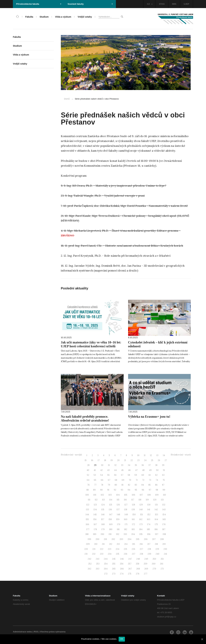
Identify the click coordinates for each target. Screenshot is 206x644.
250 (154, 559)
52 (88, 475)
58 (129, 475)
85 (150, 485)
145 (95, 515)
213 (118, 544)
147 (111, 515)
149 (126, 515)
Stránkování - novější (71, 455)
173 (141, 524)
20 (118, 460)
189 (95, 534)
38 (156, 465)
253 (98, 564)
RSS (36, 632)
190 (102, 534)
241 (165, 554)
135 (103, 510)
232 (94, 554)
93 (122, 490)
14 (164, 455)
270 (154, 569)
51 (164, 470)
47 (136, 470)
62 (156, 475)
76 (88, 485)
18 (105, 460)
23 (138, 460)
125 (111, 505)
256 (122, 564)
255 (114, 564)
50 (157, 470)
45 (122, 470)
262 (89, 569)
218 (156, 544)
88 (88, 490)
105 (126, 495)
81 (122, 485)
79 (109, 485)
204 (129, 539)
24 (145, 460)
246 (122, 559)
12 (151, 455)
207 (154, 539)
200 (97, 539)
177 (88, 529)
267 (130, 569)
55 (108, 475)
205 (138, 539)
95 (136, 490)
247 (130, 559)
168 (103, 524)
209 (88, 544)
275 (130, 574)
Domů (67, 99)
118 (140, 500)
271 (162, 569)
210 (96, 544)
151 (142, 515)
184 (141, 529)
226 (133, 549)
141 (149, 510)
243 (98, 559)
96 (143, 490)
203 (121, 539)
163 (149, 519)
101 (95, 495)
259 (145, 564)
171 (126, 524)
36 (143, 465)
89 (94, 490)
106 (133, 495)
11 (145, 455)
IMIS (174, 4)
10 (138, 455)
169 (111, 524)
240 (157, 554)
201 (105, 539)
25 (152, 460)
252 (90, 564)
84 (143, 485)
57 (122, 475)
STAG (162, 4)
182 (126, 529)
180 (111, 529)
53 (95, 475)
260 (154, 564)
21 (125, 460)
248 (138, 559)
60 (143, 475)
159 (118, 519)
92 (115, 490)
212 (111, 544)
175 (156, 524)
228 (149, 549)
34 (129, 465)
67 (109, 480)
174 (149, 524)
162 (141, 519)
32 (115, 465)
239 (149, 554)
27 (166, 460)
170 (119, 524)
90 (101, 490)
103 (110, 495)
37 (150, 465)
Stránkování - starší (181, 455)
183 (133, 529)
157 (103, 519)
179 (103, 529)
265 (114, 569)
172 (133, 524)
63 (163, 475)
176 (164, 524)
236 (126, 554)
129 (141, 505)
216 (141, 544)
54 (102, 475)
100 (87, 495)
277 (146, 574)
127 (126, 505)
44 (115, 470)
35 (136, 465)
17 (99, 460)
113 (103, 500)
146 (103, 515)
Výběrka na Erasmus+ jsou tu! (149, 417)
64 (88, 480)
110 (164, 495)
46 (129, 470)
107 (141, 495)
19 (112, 460)
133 (87, 510)
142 (156, 510)
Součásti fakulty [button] (90, 4)
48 (143, 470)
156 (95, 519)
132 (164, 505)
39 (163, 465)
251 (162, 559)
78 (102, 485)
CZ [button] (150, 4)
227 (141, 549)
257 (130, 564)
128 (133, 505)
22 (132, 460)
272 (106, 574)
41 (95, 470)
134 (95, 510)
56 (115, 475)
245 (114, 559)
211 (103, 544)
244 (106, 559)
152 (149, 515)
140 (141, 510)
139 (133, 510)
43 (108, 470)
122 (88, 505)
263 (98, 569)
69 (123, 480)
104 (118, 495)
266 (122, 569)
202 (113, 539)
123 (95, 505)
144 (87, 515)
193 (125, 534)
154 (164, 515)
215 (133, 544)
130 (149, 505)
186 (156, 529)
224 (117, 549)
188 (87, 534)
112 (96, 500)
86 (156, 485)
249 (146, 559)
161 (133, 519)
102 (102, 495)
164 (156, 519)
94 (129, 490)
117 (133, 500)
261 (162, 564)
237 (133, 554)
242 (89, 559)
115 (118, 500)
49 (150, 470)
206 (146, 539)
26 (159, 460)
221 (94, 549)
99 (164, 490)
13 (157, 455)
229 (157, 549)
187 (164, 529)
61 (150, 475)
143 (164, 510)
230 (165, 549)
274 (122, 574)
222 (102, 549)
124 (103, 505)
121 (162, 500)
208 (162, 539)
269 (146, 569)
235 (118, 554)
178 (95, 529)
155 (87, 519)
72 (143, 480)
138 (126, 510)
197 (157, 534)
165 (164, 519)
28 (88, 465)
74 (157, 480)
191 (110, 534)
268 (138, 569)
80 (116, 485)
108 (149, 495)
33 (122, 465)
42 (101, 470)
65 (95, 480)
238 (141, 554)
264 (106, 569)
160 (126, 519)
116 (125, 500)
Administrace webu (22, 632)
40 (88, 470)
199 (89, 539)
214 (126, 544)
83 (136, 485)
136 (110, 510)
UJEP (187, 4)
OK (122, 639)
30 (102, 465)
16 (92, 460)
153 (157, 515)
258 (138, 564)
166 (87, 524)
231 (86, 554)
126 (118, 505)
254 (106, 564)
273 (114, 574)
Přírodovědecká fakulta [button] (39, 4)
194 (133, 534)
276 (138, 574)
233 (102, 554)
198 (164, 534)
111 (89, 500)
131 (156, 505)
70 (130, 480)
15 (86, 460)
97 (150, 490)
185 (148, 529)
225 (125, 549)
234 (110, 554)
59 (136, 475)
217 (149, 544)
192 (118, 534)
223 (110, 549)
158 (110, 519)
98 (157, 490)
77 (95, 485)
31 (109, 465)
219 (164, 544)
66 (102, 480)
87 (163, 485)
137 (118, 510)
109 (157, 495)
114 (111, 500)
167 (95, 524)
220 (86, 549)
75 (164, 480)
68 (116, 480)
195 (141, 534)
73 (150, 480)
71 (137, 480)
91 (108, 490)
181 (118, 529)
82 (129, 485)
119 (147, 500)
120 (155, 500)
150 (134, 515)
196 (149, 534)
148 (118, 515)
